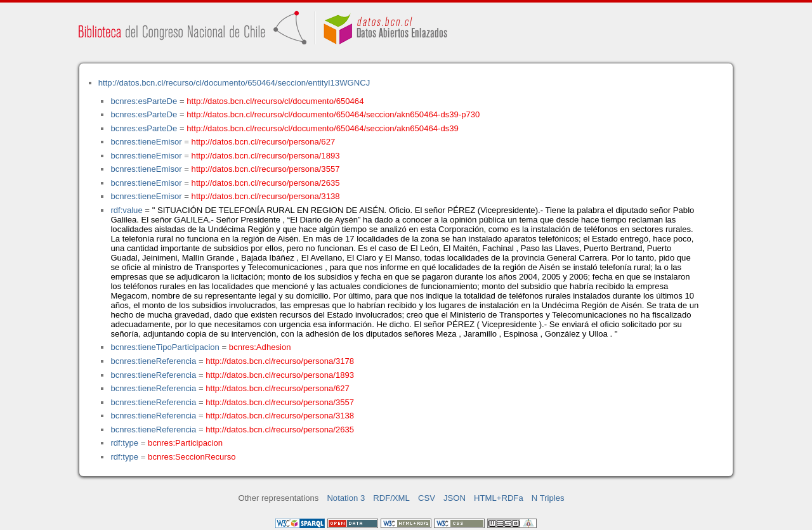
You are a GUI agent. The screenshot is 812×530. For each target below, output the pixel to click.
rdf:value (126, 210)
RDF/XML (391, 498)
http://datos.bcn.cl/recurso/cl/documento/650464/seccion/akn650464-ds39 (323, 128)
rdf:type (124, 443)
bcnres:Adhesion (260, 347)
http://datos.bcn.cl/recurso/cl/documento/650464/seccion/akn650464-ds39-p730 (333, 114)
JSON (455, 498)
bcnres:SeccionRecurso (192, 457)
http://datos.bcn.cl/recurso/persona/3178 (280, 361)
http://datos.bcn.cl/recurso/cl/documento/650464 (275, 101)
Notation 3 (346, 498)
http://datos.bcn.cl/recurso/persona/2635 (266, 183)
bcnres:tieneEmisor (146, 142)
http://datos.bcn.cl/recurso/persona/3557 (266, 169)
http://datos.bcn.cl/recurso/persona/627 (264, 142)
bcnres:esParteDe (144, 101)
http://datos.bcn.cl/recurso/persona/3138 (266, 196)
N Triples (548, 498)
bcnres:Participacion (185, 443)
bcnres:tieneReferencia (153, 361)
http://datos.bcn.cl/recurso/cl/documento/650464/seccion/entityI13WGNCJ (234, 83)
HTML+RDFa (499, 498)
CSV (427, 498)
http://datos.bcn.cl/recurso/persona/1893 (266, 156)
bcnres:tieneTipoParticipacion (165, 347)
